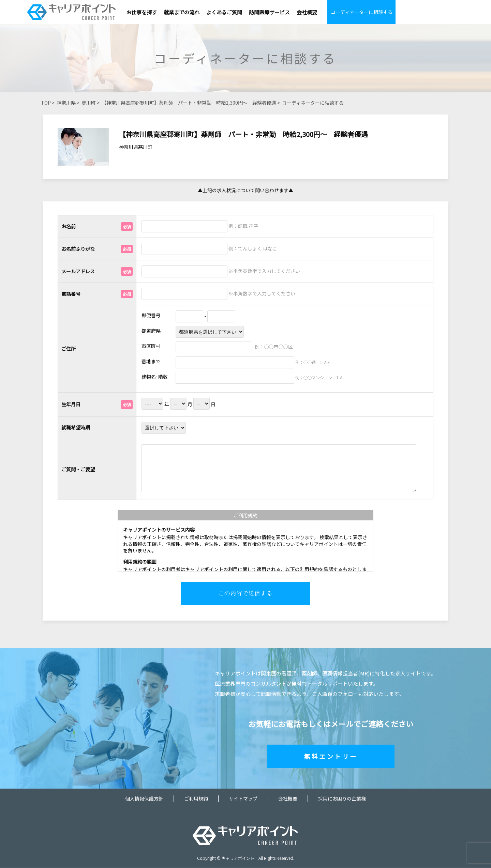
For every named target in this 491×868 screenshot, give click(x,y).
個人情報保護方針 (144, 799)
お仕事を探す (142, 12)
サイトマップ (243, 799)
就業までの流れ (182, 12)
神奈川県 (66, 103)
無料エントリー (331, 757)
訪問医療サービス (269, 12)
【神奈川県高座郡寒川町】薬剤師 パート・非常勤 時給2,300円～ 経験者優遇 (189, 103)
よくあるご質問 (224, 12)
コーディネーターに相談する (362, 12)
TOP (46, 103)
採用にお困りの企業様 (342, 799)
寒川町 (89, 103)
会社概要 (307, 12)
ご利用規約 (196, 799)
